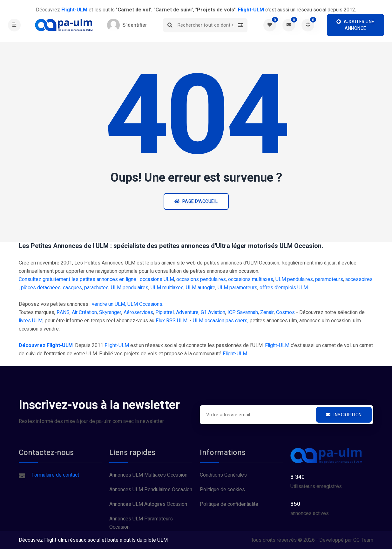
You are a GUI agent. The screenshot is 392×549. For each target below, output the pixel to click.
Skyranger (110, 312)
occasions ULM (157, 279)
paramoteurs (329, 279)
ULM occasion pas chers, (221, 321)
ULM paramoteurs (237, 288)
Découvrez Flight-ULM (46, 345)
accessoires (359, 279)
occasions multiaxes (251, 279)
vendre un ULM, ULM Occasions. (128, 304)
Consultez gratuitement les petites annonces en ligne (78, 279)
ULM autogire (201, 288)
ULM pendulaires (294, 279)
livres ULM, (31, 321)
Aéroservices (138, 312)
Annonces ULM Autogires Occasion (148, 504)
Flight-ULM (117, 345)
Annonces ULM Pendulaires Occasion (151, 490)
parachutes (96, 288)
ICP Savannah (243, 312)
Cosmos (285, 312)
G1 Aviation (213, 312)
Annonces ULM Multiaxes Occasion (148, 475)
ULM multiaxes (167, 288)
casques (72, 288)
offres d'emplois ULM (284, 288)
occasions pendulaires (201, 279)
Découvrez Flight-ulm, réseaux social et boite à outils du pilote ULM (93, 540)
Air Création (84, 312)
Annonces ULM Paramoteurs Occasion (141, 523)
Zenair (267, 312)
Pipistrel (165, 312)
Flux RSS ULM (172, 321)
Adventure (187, 312)
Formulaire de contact (55, 475)
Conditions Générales (223, 475)
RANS (63, 312)
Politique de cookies (222, 490)
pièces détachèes (41, 288)
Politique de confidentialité (229, 504)
